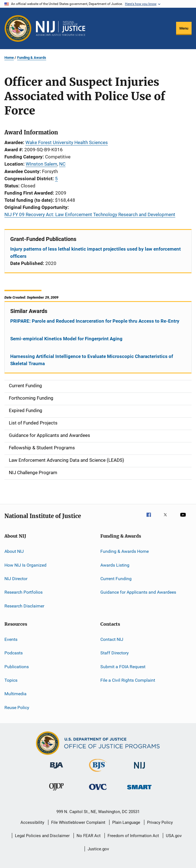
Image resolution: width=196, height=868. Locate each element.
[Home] (61, 28)
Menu (184, 28)
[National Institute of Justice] (140, 770)
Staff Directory (115, 653)
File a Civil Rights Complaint (128, 680)
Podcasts (14, 653)
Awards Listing (115, 565)
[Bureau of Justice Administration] (57, 769)
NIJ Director (16, 579)
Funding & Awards (32, 58)
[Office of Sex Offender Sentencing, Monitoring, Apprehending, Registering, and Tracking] (139, 790)
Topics (11, 680)
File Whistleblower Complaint (78, 822)
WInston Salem (41, 164)
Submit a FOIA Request (123, 667)
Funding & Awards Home (125, 551)
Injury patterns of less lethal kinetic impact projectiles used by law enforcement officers (96, 253)
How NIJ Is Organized (25, 565)
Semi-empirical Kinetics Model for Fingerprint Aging (66, 339)
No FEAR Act (89, 836)
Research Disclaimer (24, 606)
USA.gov (174, 836)
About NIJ (14, 551)
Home (9, 58)
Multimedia (15, 694)
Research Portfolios (23, 592)
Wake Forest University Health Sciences (67, 142)
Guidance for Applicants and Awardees (138, 592)
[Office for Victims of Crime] (98, 791)
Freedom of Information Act (133, 836)
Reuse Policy (17, 708)
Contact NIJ (112, 639)
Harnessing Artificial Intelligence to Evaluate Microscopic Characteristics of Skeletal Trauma (92, 360)
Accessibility (32, 822)
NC (62, 164)
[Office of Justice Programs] (18, 28)
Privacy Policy (160, 822)
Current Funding (116, 579)
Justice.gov (98, 849)
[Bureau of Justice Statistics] (98, 773)
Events (11, 639)
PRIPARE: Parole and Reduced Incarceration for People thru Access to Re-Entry (95, 321)
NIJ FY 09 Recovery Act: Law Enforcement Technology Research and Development (90, 214)
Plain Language (126, 822)
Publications (17, 667)
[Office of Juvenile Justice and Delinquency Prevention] (56, 792)
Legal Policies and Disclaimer (42, 836)
